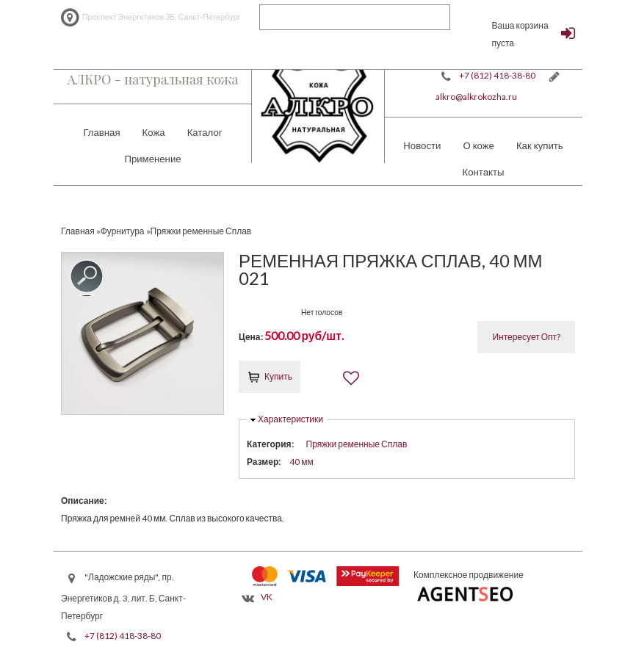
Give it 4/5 (282, 310)
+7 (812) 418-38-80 (497, 75)
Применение (152, 159)
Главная (101, 132)
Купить (278, 376)
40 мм (301, 462)
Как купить (540, 145)
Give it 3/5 (270, 310)
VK (267, 597)
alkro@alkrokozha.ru (476, 97)
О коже (478, 145)
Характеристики (290, 419)
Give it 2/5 (257, 310)
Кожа (154, 132)
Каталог (205, 132)
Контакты (484, 172)
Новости (422, 145)
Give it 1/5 (245, 310)
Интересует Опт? (526, 337)
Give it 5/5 (295, 310)
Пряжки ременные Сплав (357, 444)
